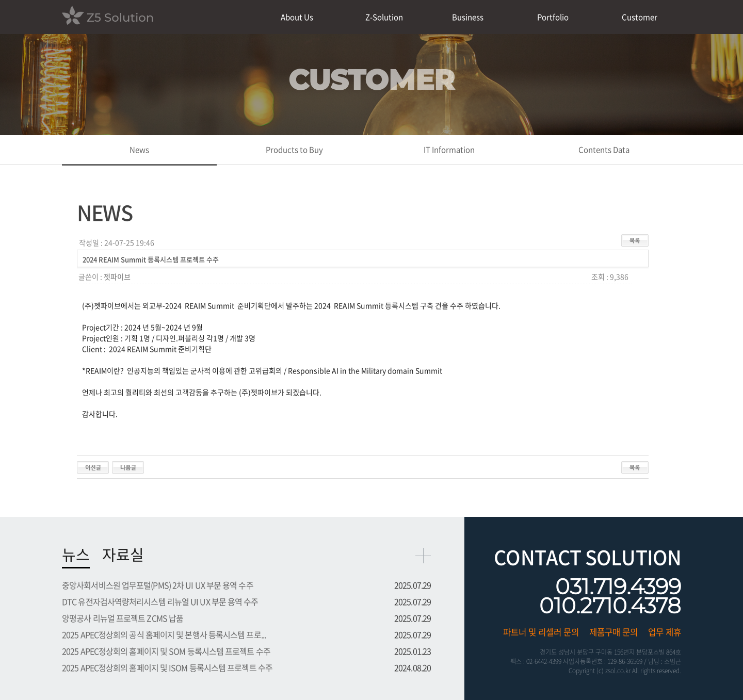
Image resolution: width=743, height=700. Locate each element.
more (423, 556)
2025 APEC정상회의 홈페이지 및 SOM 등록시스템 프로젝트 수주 (166, 651)
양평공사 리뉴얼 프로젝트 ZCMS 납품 (123, 618)
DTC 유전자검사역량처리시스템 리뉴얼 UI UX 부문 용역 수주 (160, 601)
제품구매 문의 (613, 632)
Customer (640, 17)
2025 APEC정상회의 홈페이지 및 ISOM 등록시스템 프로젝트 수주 (167, 668)
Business (468, 17)
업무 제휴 (665, 632)
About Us (297, 17)
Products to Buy (294, 150)
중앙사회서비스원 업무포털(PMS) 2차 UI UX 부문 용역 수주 (158, 585)
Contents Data (604, 150)
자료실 (123, 554)
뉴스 (76, 554)
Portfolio (553, 17)
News (139, 150)
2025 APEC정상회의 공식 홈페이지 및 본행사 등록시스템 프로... (164, 634)
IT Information (449, 150)
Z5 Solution (108, 17)
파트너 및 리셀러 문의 (541, 632)
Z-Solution (384, 17)
